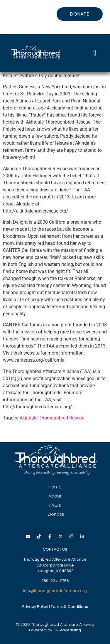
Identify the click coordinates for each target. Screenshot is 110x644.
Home (55, 487)
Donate (56, 514)
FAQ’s (55, 505)
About (55, 496)
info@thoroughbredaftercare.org (55, 591)
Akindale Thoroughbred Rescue (52, 418)
